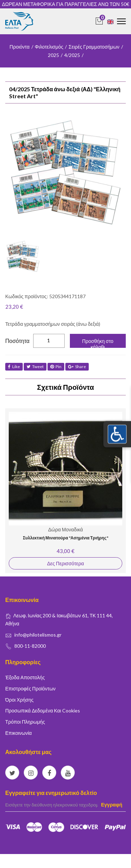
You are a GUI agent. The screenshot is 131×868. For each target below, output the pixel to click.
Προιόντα (19, 47)
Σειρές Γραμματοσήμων (94, 47)
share (77, 367)
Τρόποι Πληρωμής (25, 722)
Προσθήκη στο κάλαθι (98, 343)
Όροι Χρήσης (19, 700)
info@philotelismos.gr (38, 635)
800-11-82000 (30, 646)
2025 (53, 55)
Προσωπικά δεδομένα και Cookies (43, 711)
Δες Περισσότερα (65, 563)
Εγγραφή (112, 805)
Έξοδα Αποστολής (25, 677)
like (14, 367)
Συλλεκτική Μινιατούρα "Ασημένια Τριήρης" (65, 538)
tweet (35, 367)
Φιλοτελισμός (49, 47)
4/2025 (72, 55)
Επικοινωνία (19, 733)
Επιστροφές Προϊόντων (30, 688)
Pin (56, 367)
